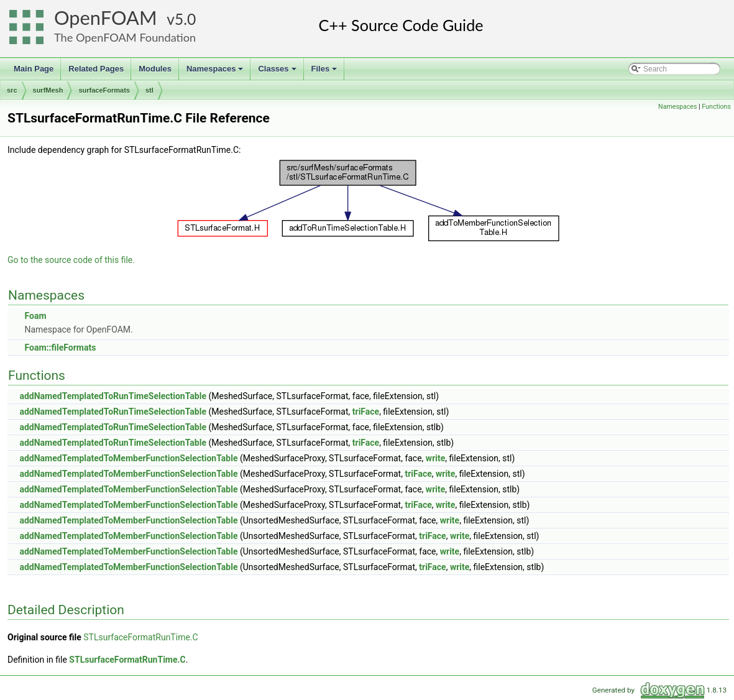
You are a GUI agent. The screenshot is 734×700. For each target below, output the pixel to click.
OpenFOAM (106, 18)
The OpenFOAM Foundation (125, 37)
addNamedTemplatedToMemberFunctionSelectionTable (128, 458)
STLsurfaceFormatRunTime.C (140, 637)
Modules (155, 69)
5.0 (185, 19)
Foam (35, 316)
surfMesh (48, 90)
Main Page (34, 69)
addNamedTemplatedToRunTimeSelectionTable (113, 396)
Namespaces (216, 72)
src (12, 90)
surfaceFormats (104, 90)
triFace (366, 412)
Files (325, 72)
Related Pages (96, 69)
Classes (278, 72)
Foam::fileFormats (60, 348)
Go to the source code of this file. (71, 260)
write (435, 458)
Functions (716, 107)
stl (149, 90)
